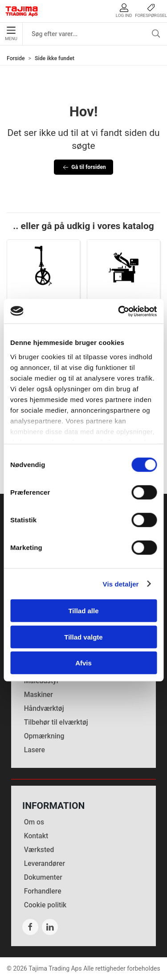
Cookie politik (45, 905)
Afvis (83, 663)
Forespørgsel (151, 10)
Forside (16, 58)
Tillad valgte (83, 637)
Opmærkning (44, 736)
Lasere (35, 750)
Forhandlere (43, 891)
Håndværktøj (44, 708)
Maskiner (39, 695)
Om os (34, 822)
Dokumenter (43, 877)
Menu (11, 34)
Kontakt (36, 836)
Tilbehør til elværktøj (56, 722)
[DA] (22, 11)
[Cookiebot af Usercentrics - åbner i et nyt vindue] (119, 311)
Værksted (39, 850)
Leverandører (45, 863)
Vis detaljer (121, 584)
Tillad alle (83, 611)
